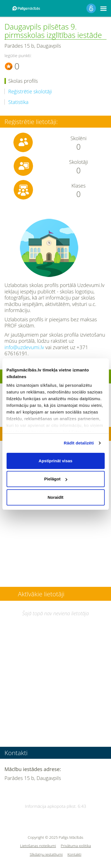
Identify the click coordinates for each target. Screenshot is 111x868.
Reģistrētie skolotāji (30, 92)
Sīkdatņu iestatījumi (46, 854)
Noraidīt (55, 497)
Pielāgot (56, 479)
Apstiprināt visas (55, 461)
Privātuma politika (76, 846)
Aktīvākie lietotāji (41, 594)
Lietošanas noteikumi (38, 846)
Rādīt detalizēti (79, 443)
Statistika (18, 102)
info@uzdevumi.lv (24, 347)
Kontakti (74, 854)
